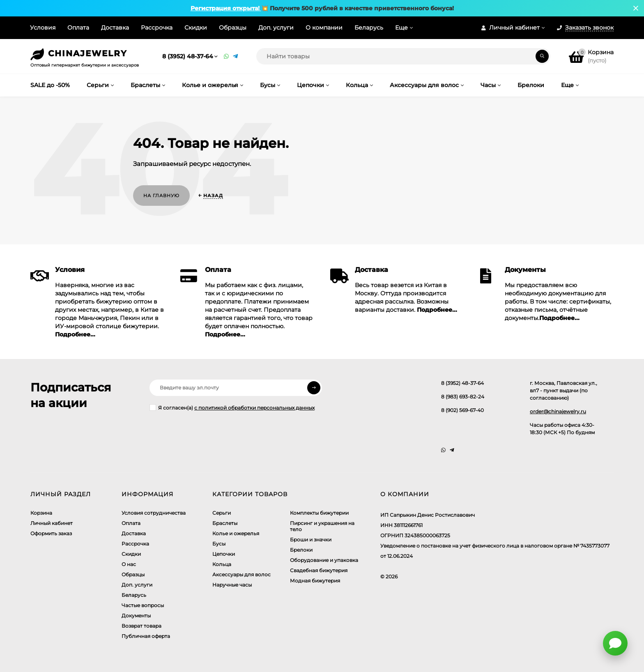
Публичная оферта (146, 636)
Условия (43, 28)
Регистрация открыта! (226, 8)
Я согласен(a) (232, 407)
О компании (324, 28)
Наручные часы (232, 585)
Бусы (219, 544)
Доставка (115, 28)
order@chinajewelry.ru (558, 411)
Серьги (222, 513)
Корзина (41, 513)
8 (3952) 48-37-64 (188, 56)
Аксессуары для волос (241, 574)
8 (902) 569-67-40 (462, 410)
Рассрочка (157, 28)
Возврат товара (141, 626)
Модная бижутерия (315, 581)
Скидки (196, 28)
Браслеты (225, 523)
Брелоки (301, 550)
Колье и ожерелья (236, 533)
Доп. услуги (276, 28)
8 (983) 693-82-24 (463, 397)
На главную (161, 196)
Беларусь (369, 28)
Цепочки (224, 554)
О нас (129, 564)
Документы (136, 616)
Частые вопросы (143, 605)
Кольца (222, 564)
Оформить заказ (51, 533)
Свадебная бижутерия (319, 570)
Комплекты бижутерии (319, 513)
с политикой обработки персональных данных (254, 408)
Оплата (78, 28)
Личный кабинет (52, 523)
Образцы (233, 28)
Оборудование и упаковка (324, 560)
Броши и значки (311, 540)
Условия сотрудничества (154, 513)
